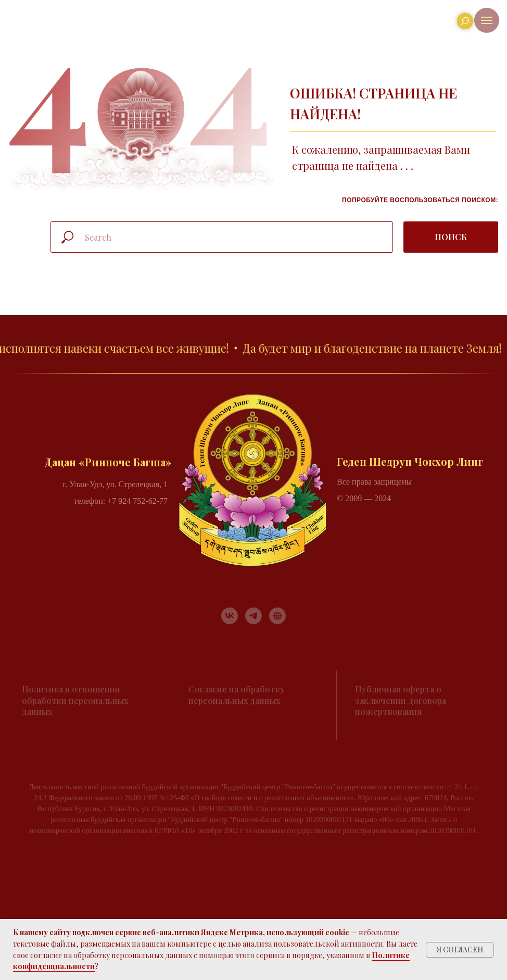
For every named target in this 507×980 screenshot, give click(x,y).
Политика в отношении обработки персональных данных (75, 700)
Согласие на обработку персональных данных (237, 695)
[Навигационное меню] (487, 20)
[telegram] (253, 616)
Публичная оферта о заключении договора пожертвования (401, 700)
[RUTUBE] (277, 616)
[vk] (230, 616)
